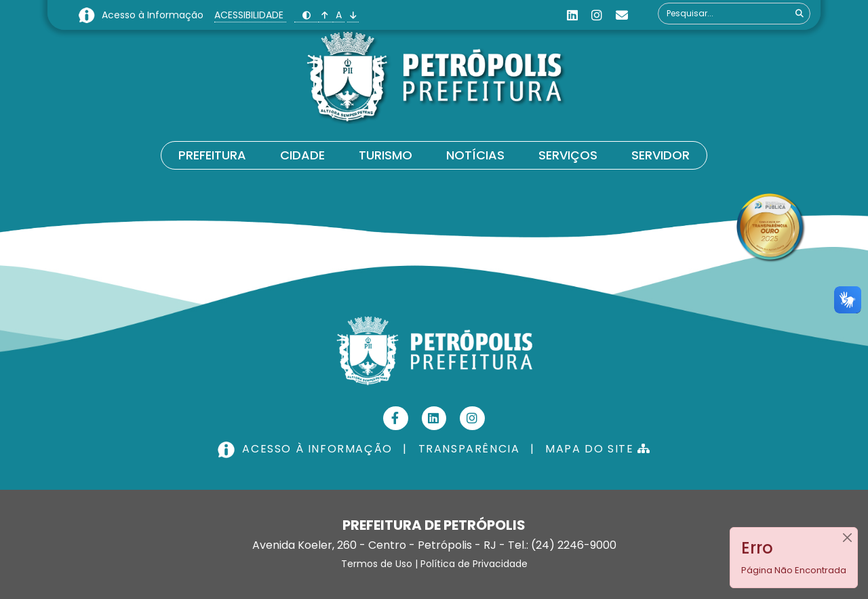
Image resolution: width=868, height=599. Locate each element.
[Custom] (622, 15)
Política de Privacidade (474, 564)
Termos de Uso (377, 564)
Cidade (302, 155)
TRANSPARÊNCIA (469, 449)
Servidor (660, 155)
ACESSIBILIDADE (250, 15)
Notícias (475, 155)
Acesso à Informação (154, 15)
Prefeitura (212, 155)
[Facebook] (396, 418)
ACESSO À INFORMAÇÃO (307, 449)
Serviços (568, 155)
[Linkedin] (572, 15)
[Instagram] (597, 15)
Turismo (386, 155)
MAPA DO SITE (598, 449)
